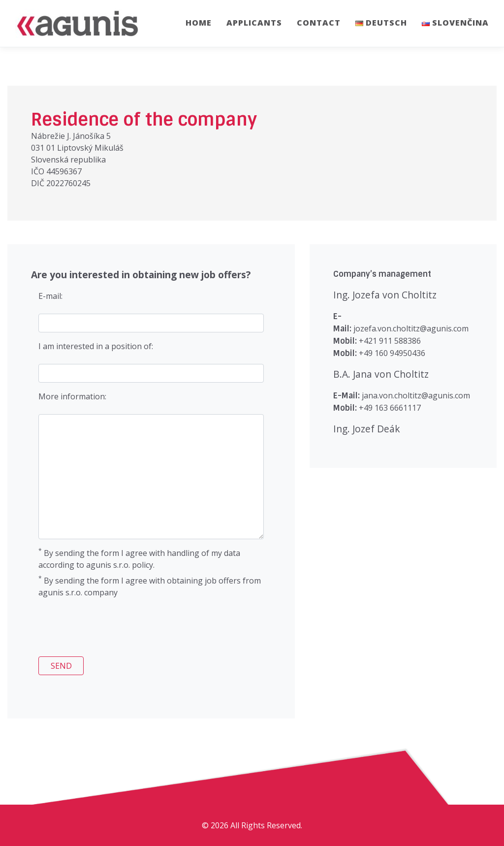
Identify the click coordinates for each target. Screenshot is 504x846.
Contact (319, 23)
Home (199, 23)
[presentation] (106, 629)
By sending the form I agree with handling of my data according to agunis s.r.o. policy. (139, 559)
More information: (72, 396)
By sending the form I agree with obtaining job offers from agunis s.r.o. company (150, 586)
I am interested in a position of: (96, 346)
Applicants (254, 23)
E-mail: (50, 296)
